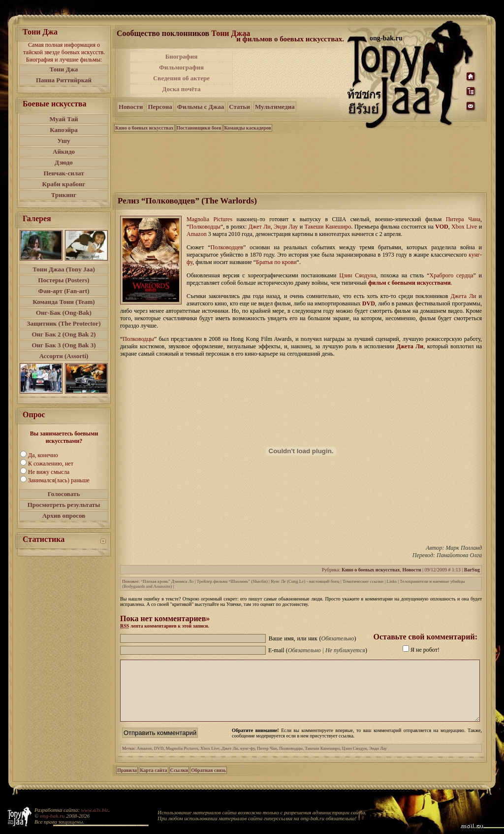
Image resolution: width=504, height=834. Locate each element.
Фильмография (181, 67)
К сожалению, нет (51, 464)
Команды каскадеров (248, 128)
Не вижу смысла (49, 472)
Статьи (239, 107)
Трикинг (64, 195)
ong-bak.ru (52, 816)
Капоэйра (64, 130)
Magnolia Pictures (182, 760)
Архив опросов (64, 516)
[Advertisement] (291, 73)
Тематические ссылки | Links (370, 581)
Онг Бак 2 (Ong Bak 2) (63, 334)
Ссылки (179, 782)
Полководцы (291, 760)
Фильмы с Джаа (201, 107)
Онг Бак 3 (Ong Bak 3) (63, 345)
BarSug (472, 570)
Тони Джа (64, 69)
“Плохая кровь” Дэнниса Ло (167, 581)
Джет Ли (230, 760)
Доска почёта (181, 89)
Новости (131, 107)
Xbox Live (210, 760)
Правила (127, 782)
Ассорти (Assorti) (64, 356)
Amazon (144, 760)
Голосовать (64, 494)
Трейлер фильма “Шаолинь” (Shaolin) (232, 581)
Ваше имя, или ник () (313, 638)
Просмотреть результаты (64, 505)
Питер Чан (267, 760)
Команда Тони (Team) (63, 302)
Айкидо (64, 151)
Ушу (64, 141)
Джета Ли (410, 346)
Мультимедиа (275, 107)
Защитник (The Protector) (64, 323)
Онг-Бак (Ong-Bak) (64, 313)
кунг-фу (247, 760)
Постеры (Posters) (63, 280)
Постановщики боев (199, 128)
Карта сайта (153, 782)
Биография (182, 56)
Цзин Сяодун (354, 760)
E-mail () (318, 650)
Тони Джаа (231, 33)
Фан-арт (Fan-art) (64, 291)
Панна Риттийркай (64, 80)
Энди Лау (378, 760)
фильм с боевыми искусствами (409, 283)
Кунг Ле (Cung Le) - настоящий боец (305, 581)
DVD (369, 303)
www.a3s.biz (95, 810)
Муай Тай (63, 119)
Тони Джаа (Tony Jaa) (64, 269)
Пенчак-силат (63, 173)
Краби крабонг (64, 184)
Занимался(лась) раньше (59, 480)
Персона (160, 107)
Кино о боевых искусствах (144, 128)
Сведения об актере (181, 78)
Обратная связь (208, 782)
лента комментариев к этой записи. (165, 626)
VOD (441, 227)
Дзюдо (64, 162)
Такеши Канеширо (322, 760)
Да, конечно (43, 455)
